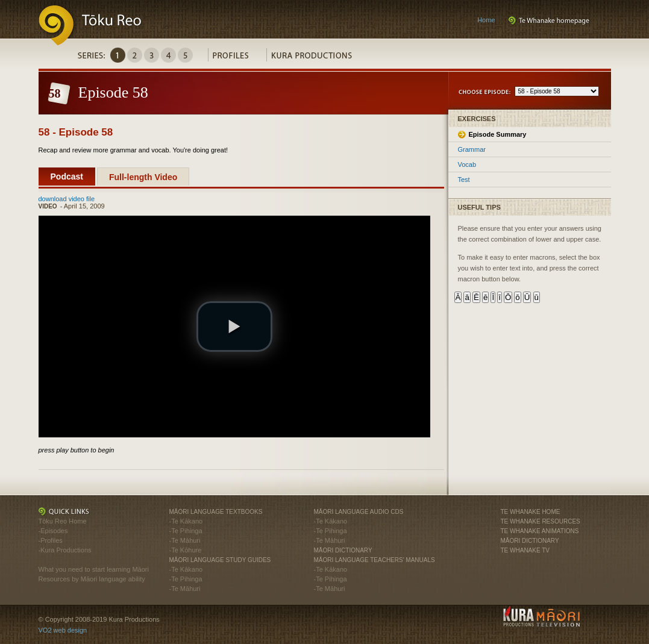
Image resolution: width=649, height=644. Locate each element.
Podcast (67, 177)
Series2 (135, 55)
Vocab (467, 164)
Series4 (168, 55)
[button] (234, 327)
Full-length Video (143, 177)
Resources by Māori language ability (92, 579)
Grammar (472, 149)
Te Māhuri (186, 540)
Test (464, 180)
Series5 (185, 55)
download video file (67, 199)
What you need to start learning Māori (94, 569)
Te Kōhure (186, 550)
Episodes (54, 531)
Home (486, 20)
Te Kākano (187, 521)
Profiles (237, 58)
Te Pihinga (187, 531)
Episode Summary (498, 134)
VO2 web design (63, 630)
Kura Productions (318, 58)
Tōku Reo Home (63, 521)
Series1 (118, 55)
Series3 (152, 55)
